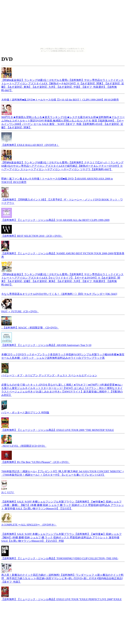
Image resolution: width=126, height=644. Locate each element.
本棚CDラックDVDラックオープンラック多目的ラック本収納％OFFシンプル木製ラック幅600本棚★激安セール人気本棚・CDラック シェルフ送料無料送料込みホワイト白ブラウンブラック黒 (63, 356)
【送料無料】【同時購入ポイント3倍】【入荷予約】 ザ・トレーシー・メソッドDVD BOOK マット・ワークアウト (62, 200)
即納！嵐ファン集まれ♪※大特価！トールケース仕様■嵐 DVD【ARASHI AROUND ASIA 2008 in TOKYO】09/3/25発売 (57, 180)
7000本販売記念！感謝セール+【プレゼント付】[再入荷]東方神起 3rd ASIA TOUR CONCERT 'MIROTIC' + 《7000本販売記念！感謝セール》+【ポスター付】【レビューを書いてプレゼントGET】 (63, 473)
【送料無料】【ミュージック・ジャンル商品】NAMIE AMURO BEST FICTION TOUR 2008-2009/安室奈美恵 (63, 254)
